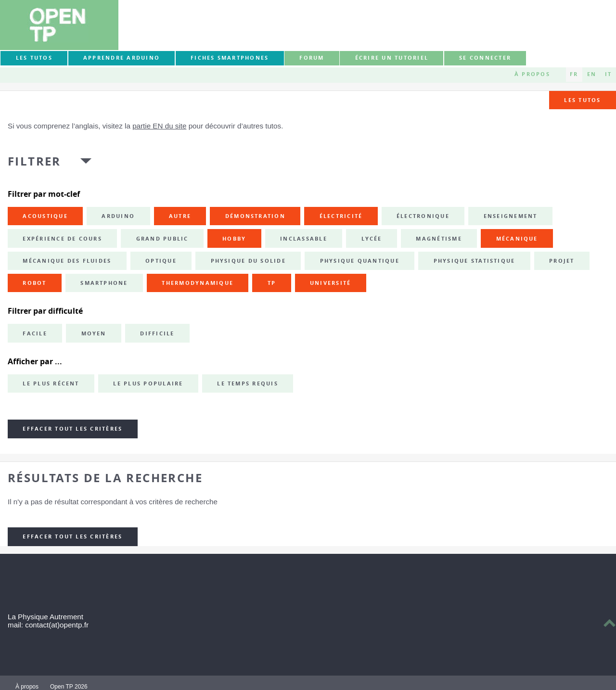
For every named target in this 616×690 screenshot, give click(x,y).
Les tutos (34, 58)
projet (562, 261)
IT (608, 74)
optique (161, 261)
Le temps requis (248, 383)
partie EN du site (159, 126)
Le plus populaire (148, 383)
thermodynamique (198, 283)
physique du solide (248, 261)
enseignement (511, 216)
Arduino (118, 216)
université (330, 283)
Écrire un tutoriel (392, 58)
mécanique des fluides (67, 261)
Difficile (157, 333)
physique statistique (475, 261)
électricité (341, 216)
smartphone (104, 283)
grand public (162, 239)
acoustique (45, 216)
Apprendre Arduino (122, 58)
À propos (532, 74)
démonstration (255, 216)
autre (180, 216)
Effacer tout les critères (72, 429)
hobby (234, 239)
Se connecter (485, 58)
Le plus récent (51, 383)
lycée (372, 239)
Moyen (94, 333)
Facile (35, 333)
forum (312, 58)
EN (592, 74)
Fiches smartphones (230, 58)
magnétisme (439, 239)
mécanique (517, 239)
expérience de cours (62, 239)
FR (574, 74)
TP (272, 283)
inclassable (304, 239)
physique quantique (360, 261)
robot (34, 283)
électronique (423, 216)
